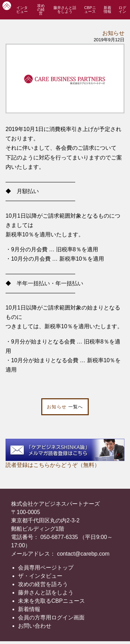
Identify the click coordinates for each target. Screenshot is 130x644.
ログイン (122, 10)
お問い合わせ (35, 626)
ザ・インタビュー (40, 576)
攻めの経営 (41, 9)
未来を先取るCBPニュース (51, 601)
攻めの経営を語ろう (43, 584)
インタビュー (22, 10)
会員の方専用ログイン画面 (51, 617)
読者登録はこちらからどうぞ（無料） (53, 465)
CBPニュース (90, 10)
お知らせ (113, 33)
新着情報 (107, 10)
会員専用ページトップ (46, 568)
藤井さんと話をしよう (65, 10)
